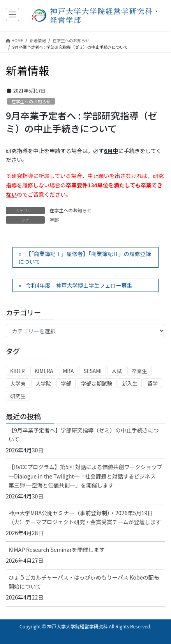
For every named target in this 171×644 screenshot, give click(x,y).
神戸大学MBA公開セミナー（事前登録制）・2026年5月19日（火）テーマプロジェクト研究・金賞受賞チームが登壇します (85, 517)
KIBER (18, 371)
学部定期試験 (97, 383)
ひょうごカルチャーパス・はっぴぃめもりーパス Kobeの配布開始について (84, 582)
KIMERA (44, 371)
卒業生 (139, 371)
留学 (152, 383)
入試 (117, 371)
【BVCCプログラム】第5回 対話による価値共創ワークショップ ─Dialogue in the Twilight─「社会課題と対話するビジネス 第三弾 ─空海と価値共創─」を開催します (87, 476)
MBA (69, 371)
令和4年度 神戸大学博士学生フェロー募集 (79, 285)
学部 (54, 220)
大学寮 (18, 383)
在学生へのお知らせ (31, 101)
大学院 (43, 383)
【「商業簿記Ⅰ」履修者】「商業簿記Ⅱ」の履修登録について (85, 258)
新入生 (130, 383)
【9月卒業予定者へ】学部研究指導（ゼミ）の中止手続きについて (84, 435)
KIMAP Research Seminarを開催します (56, 550)
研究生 (18, 396)
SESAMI (93, 371)
